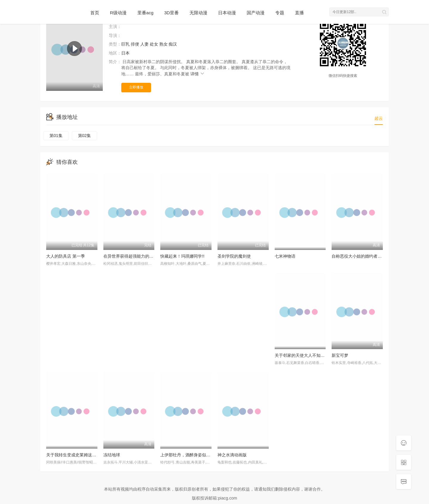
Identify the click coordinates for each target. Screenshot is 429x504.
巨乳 (125, 44)
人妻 (144, 44)
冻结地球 (112, 455)
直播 (299, 13)
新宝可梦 (340, 355)
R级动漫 (118, 13)
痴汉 (173, 44)
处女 (154, 44)
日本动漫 (227, 13)
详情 (198, 74)
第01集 (56, 136)
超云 (379, 118)
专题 (280, 13)
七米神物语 (285, 256)
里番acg (145, 13)
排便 (135, 44)
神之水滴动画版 (232, 455)
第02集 (85, 136)
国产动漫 (256, 13)
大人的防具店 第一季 (66, 256)
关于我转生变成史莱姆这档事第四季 (80, 455)
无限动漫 (198, 13)
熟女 (164, 44)
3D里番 (171, 13)
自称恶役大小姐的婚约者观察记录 (363, 256)
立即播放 (136, 87)
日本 (125, 53)
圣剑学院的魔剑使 (234, 256)
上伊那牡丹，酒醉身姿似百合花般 (192, 455)
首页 (95, 13)
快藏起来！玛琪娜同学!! (182, 256)
